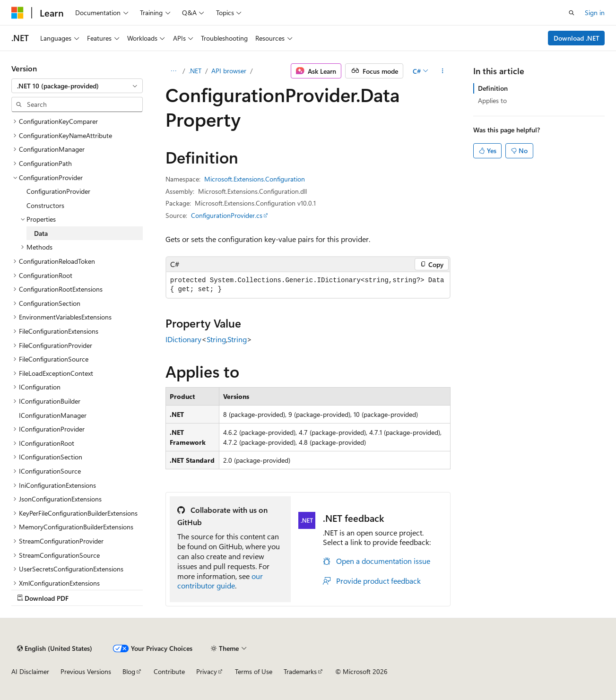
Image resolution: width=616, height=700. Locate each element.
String (216, 339)
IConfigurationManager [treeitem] (53, 415)
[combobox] (77, 86)
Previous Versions (86, 671)
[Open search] (572, 13)
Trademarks (300, 671)
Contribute (169, 671)
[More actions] (442, 71)
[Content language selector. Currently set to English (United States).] (55, 648)
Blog (129, 671)
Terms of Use (254, 671)
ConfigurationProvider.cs (227, 215)
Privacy (207, 671)
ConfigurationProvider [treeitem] (58, 191)
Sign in (595, 13)
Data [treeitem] (41, 233)
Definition (493, 88)
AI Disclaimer (30, 671)
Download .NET (577, 38)
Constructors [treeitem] (45, 205)
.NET (195, 71)
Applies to (492, 100)
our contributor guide (220, 581)
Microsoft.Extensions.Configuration (255, 179)
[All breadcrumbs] (174, 71)
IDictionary (183, 339)
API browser (229, 71)
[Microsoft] (17, 13)
